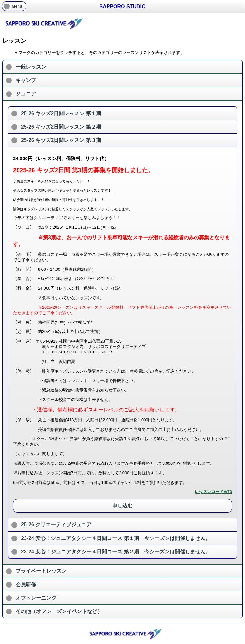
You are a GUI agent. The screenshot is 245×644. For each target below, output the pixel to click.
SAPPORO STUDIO (123, 7)
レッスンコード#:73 (213, 492)
